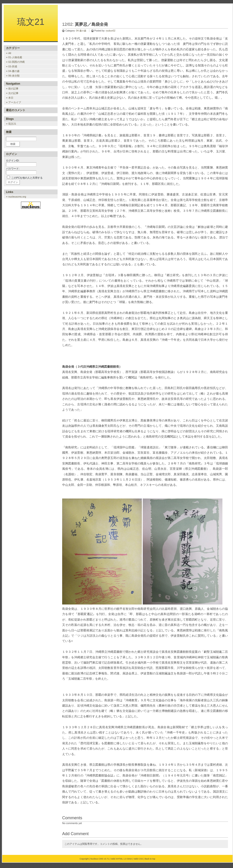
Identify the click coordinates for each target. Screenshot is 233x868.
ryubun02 (111, 31)
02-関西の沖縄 (16, 62)
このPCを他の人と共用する (27, 178)
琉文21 (31, 22)
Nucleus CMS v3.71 (100, 859)
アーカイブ (15, 102)
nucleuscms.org (17, 197)
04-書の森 (81, 31)
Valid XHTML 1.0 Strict (121, 859)
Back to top (150, 859)
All (10, 53)
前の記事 (13, 89)
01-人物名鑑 (15, 57)
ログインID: (13, 160)
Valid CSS (138, 859)
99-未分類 (14, 76)
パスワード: (13, 169)
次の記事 (13, 93)
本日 (11, 98)
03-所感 (13, 66)
